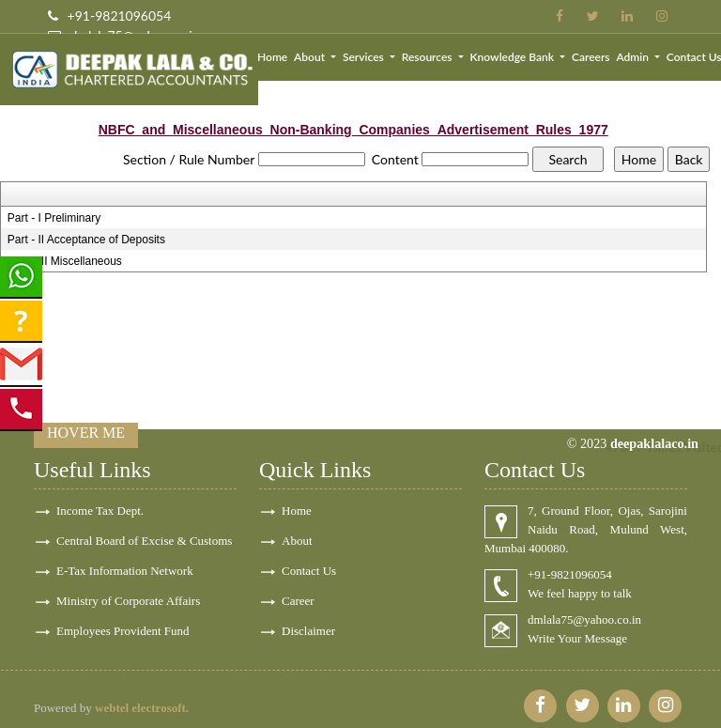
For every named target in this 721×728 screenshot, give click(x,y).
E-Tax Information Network (125, 571)
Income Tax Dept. (100, 511)
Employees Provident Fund (123, 631)
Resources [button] (429, 57)
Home (273, 57)
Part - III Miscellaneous (65, 261)
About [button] (312, 57)
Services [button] (366, 57)
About (297, 541)
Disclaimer (308, 631)
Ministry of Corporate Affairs (128, 601)
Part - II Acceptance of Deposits (86, 240)
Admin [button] (635, 57)
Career (298, 601)
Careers (591, 57)
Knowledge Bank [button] (514, 57)
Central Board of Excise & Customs (144, 541)
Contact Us (309, 571)
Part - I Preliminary (54, 218)
